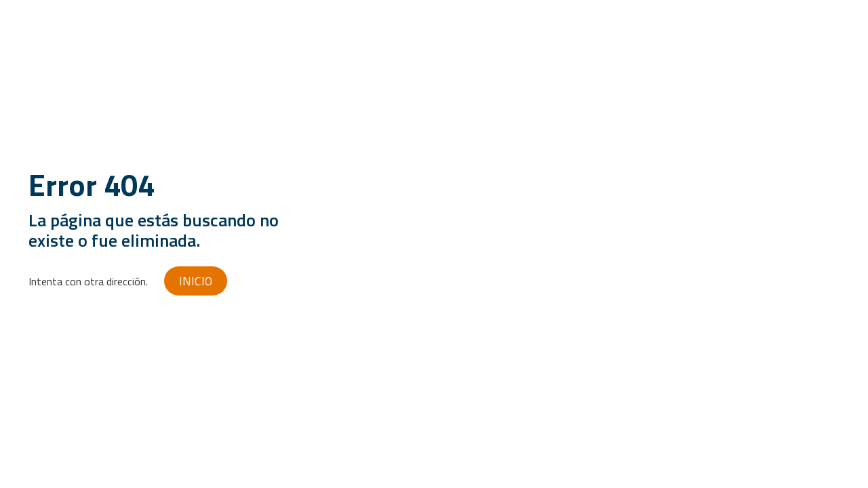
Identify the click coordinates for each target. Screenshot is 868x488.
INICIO (196, 281)
